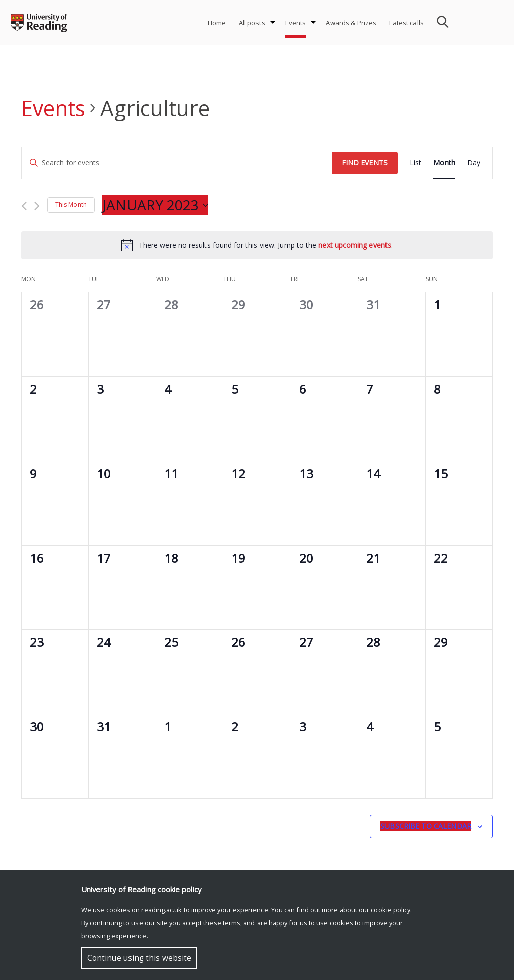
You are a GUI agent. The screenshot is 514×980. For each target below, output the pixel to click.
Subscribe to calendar (426, 826)
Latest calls (406, 23)
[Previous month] (24, 206)
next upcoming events (355, 245)
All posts (252, 23)
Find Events (365, 162)
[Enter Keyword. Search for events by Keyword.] (177, 163)
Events (296, 23)
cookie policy (391, 910)
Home (217, 23)
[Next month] (37, 206)
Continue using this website (139, 958)
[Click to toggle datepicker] (156, 205)
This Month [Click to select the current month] (71, 205)
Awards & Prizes (351, 23)
